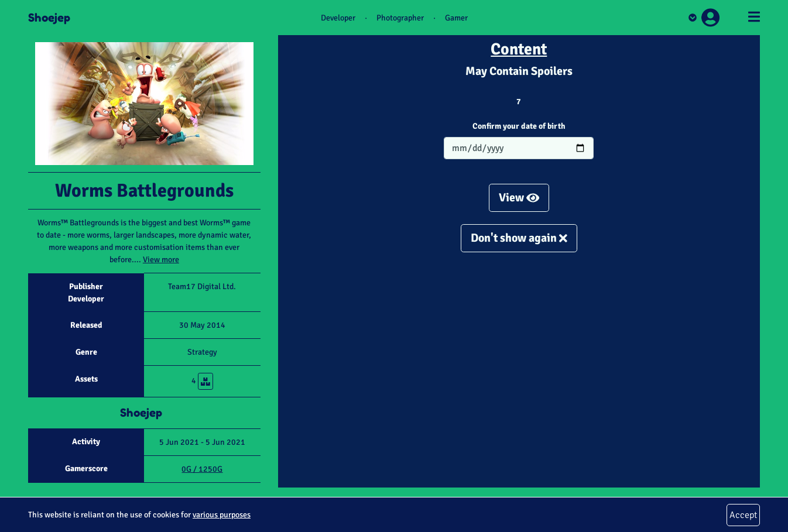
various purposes (222, 515)
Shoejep (49, 18)
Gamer (456, 18)
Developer (338, 18)
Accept (743, 515)
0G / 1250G (202, 469)
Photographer (400, 18)
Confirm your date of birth (519, 126)
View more (161, 260)
